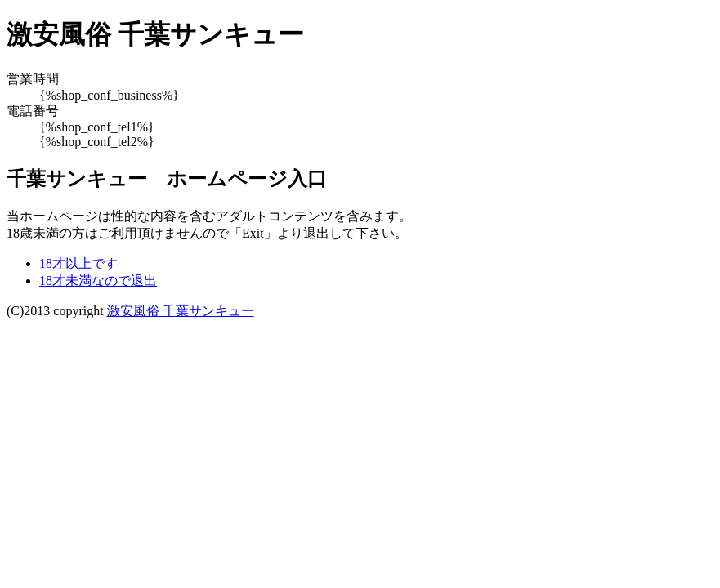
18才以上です (78, 263)
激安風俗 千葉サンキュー (181, 311)
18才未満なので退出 (98, 281)
